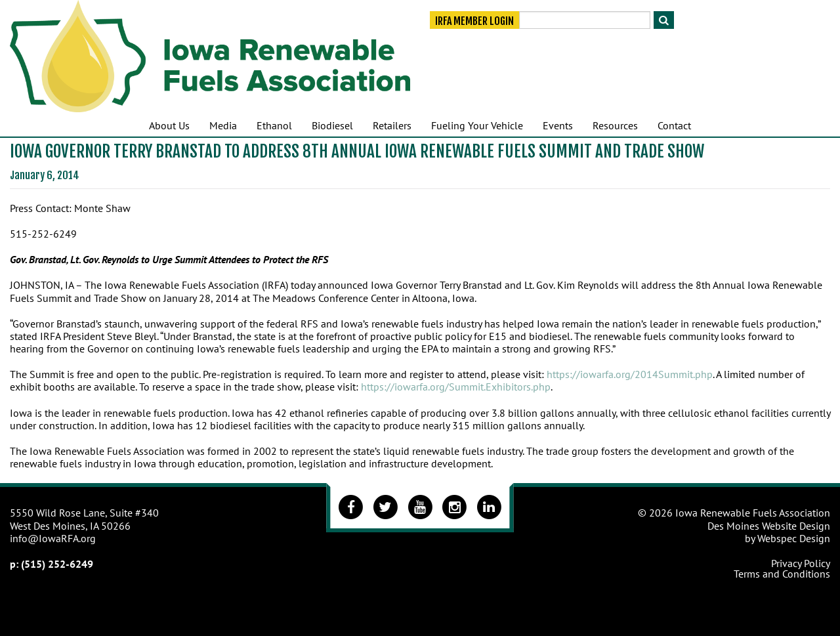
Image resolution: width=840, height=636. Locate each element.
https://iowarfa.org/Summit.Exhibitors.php (456, 387)
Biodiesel (332, 125)
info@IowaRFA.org (53, 538)
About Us (169, 125)
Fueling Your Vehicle (477, 125)
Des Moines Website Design (769, 526)
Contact (674, 125)
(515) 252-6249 (57, 564)
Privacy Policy (801, 563)
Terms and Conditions (782, 574)
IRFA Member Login (474, 21)
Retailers (392, 125)
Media (223, 125)
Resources (615, 125)
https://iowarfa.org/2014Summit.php (630, 374)
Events (558, 125)
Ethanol (274, 125)
